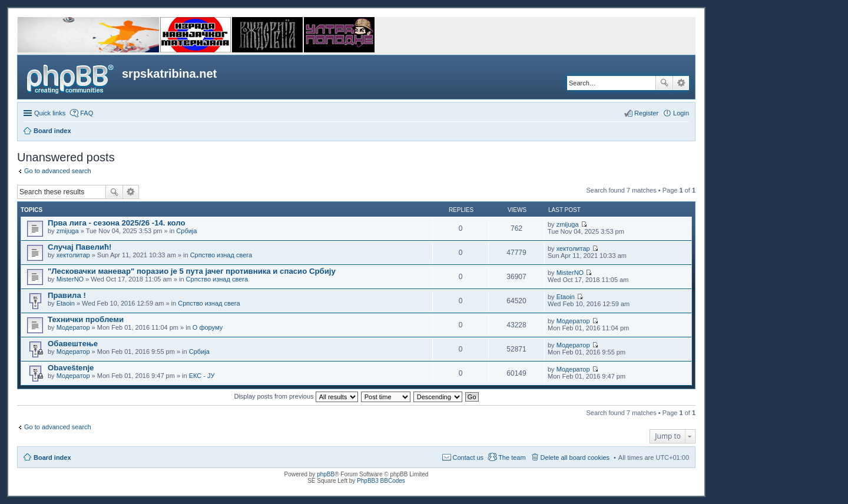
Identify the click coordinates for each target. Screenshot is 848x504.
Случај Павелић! (79, 247)
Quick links (50, 113)
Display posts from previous (296, 396)
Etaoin (66, 303)
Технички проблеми (86, 319)
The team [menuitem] (512, 457)
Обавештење (73, 344)
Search (664, 83)
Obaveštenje (71, 368)
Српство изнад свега (221, 255)
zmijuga (68, 231)
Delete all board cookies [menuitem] (575, 457)
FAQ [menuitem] (87, 113)
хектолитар (73, 255)
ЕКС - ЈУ (202, 376)
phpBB (326, 474)
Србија (186, 231)
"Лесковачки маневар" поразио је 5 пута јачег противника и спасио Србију (192, 271)
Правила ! (67, 295)
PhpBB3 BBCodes (381, 481)
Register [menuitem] (646, 113)
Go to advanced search (58, 171)
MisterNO (70, 279)
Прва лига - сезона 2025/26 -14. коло (117, 223)
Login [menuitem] (681, 113)
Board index (52, 457)
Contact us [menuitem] (468, 457)
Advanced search (681, 83)
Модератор (73, 327)
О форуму (208, 327)
